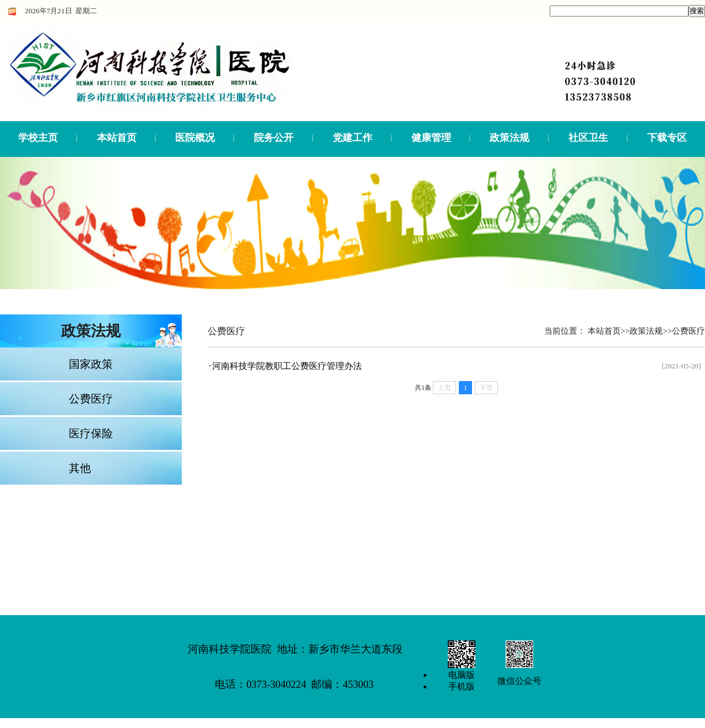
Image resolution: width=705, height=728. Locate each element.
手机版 (462, 686)
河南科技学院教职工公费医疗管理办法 (287, 366)
